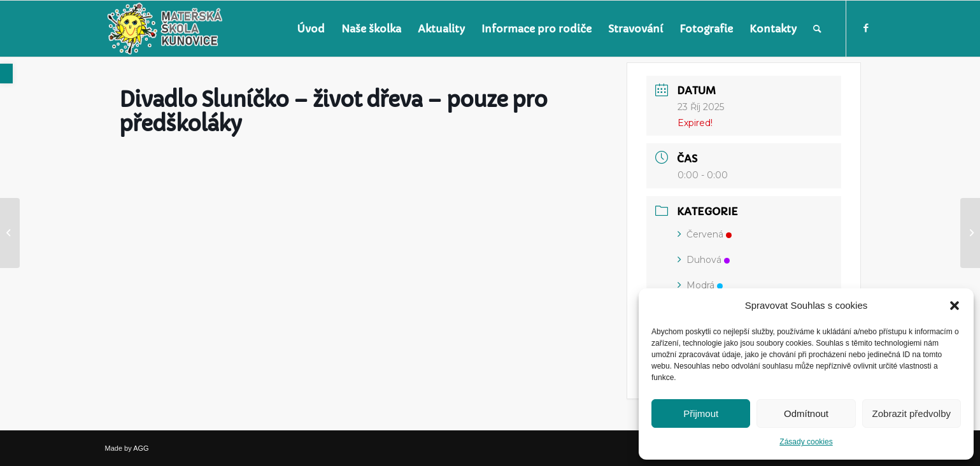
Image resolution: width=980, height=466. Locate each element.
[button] (955, 306)
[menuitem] (311, 29)
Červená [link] (705, 234)
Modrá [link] (700, 285)
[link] (6, 74)
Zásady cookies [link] (806, 442)
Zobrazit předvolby (912, 413)
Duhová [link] (704, 260)
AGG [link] (141, 448)
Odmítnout (806, 413)
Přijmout (701, 413)
